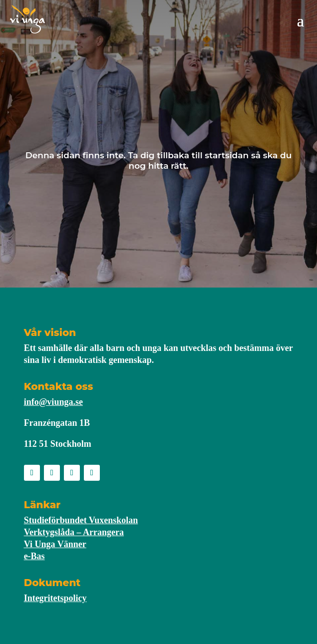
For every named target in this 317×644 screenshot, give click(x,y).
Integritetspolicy (55, 598)
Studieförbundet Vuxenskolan (81, 520)
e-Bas (34, 556)
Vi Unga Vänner (55, 544)
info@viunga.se (53, 402)
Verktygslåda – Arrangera (74, 532)
